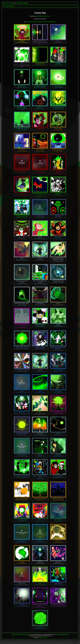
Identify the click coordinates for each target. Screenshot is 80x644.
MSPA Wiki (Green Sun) (43, 16)
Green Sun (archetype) (50, 22)
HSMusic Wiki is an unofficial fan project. (21, 635)
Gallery (26, 3)
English (41, 637)
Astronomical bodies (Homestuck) (35, 22)
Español (45, 637)
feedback (65, 635)
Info (22, 3)
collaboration (58, 635)
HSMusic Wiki (6, 3)
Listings (11, 3)
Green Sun (18, 3)
